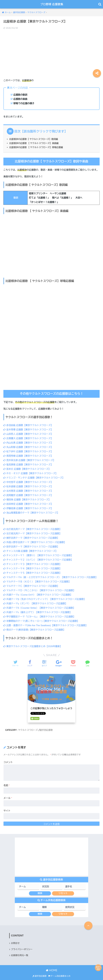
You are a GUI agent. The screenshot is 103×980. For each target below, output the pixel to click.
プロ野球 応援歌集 (52, 4)
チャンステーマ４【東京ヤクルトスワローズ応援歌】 (33, 566)
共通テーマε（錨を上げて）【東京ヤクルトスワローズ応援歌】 (38, 609)
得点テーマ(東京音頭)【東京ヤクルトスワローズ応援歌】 (35, 626)
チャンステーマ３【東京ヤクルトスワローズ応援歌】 (33, 562)
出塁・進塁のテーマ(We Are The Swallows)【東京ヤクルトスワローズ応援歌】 (46, 622)
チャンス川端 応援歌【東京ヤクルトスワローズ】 (31, 549)
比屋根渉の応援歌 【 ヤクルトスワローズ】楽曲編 (34, 143)
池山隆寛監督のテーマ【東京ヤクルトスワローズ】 (32, 511)
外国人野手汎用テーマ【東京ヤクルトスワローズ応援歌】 (35, 540)
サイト (7, 807)
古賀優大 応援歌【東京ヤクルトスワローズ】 (28, 438)
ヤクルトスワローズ (28, 726)
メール (8, 794)
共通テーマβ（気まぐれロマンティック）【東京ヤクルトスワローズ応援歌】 (45, 596)
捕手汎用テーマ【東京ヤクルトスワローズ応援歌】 (32, 536)
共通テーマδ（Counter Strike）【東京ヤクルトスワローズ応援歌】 (40, 605)
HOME (52, 966)
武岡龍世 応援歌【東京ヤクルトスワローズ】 (28, 494)
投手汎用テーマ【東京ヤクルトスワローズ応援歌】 (32, 544)
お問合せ (15, 939)
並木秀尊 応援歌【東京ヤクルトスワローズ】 (28, 430)
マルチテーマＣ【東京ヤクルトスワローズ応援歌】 (32, 583)
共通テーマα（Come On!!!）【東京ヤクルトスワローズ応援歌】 (38, 592)
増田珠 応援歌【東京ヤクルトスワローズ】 (27, 498)
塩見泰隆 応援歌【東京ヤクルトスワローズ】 (28, 464)
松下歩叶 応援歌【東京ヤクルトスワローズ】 (28, 451)
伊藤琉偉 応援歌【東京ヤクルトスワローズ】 (28, 507)
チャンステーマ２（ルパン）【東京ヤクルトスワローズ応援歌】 (39, 557)
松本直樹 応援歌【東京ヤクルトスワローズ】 (28, 485)
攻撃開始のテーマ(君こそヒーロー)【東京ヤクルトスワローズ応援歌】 (42, 617)
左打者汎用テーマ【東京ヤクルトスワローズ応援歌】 (33, 532)
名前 (7, 781)
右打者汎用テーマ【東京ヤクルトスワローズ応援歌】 (33, 527)
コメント (8, 758)
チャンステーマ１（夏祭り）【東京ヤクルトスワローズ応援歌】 (39, 553)
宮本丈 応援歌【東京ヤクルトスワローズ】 (27, 468)
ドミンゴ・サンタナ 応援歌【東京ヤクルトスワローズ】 (34, 477)
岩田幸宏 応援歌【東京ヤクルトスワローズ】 (28, 502)
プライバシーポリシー (22, 945)
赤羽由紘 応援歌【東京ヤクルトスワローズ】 (28, 425)
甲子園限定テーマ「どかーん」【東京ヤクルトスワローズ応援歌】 (40, 613)
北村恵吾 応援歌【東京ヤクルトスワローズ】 (28, 490)
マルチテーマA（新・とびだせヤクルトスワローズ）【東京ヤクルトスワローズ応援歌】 (51, 574)
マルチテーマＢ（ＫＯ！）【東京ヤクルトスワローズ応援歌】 (37, 579)
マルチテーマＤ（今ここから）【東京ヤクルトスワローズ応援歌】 (40, 587)
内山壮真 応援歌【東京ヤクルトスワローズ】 (28, 442)
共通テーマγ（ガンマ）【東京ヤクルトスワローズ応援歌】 (36, 600)
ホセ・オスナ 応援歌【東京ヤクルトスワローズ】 (31, 472)
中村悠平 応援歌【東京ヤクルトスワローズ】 (28, 481)
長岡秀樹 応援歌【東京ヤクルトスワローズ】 (28, 455)
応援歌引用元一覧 (20, 951)
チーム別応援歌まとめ (59, 972)
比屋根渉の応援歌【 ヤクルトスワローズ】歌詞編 (34, 139)
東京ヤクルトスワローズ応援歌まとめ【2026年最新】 (33, 642)
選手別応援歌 (46, 726)
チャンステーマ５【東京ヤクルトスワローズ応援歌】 (33, 570)
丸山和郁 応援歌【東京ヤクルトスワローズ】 (28, 447)
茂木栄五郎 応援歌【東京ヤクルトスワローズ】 (30, 460)
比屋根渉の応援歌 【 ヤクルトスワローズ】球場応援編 (36, 147)
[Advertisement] (51, 52)
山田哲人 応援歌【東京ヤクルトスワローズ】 (28, 434)
